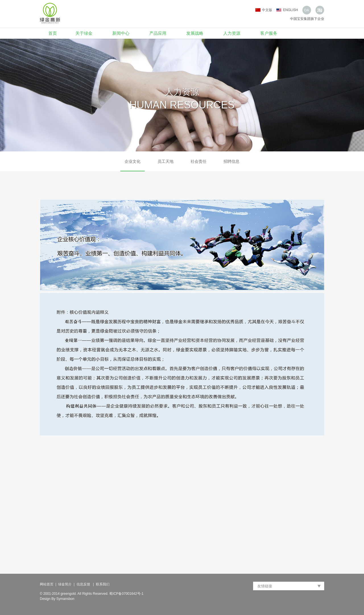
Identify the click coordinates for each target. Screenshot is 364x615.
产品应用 (158, 33)
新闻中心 (121, 33)
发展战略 (195, 33)
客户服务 (269, 33)
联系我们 (103, 584)
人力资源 (232, 33)
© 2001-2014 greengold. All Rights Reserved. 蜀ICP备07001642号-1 (92, 594)
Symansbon (65, 599)
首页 (53, 33)
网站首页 (47, 584)
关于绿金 (84, 33)
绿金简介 (65, 584)
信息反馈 (84, 584)
